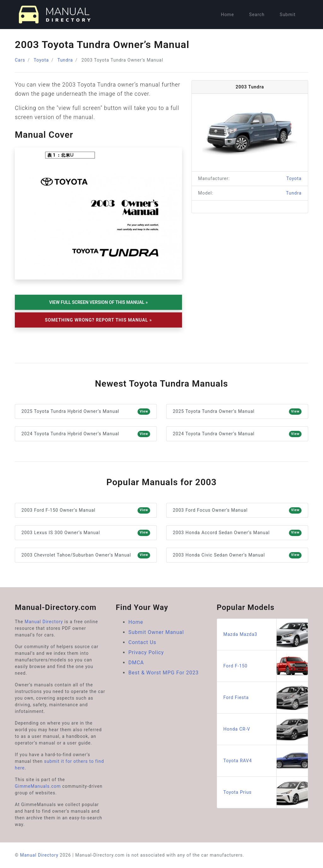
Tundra (65, 60)
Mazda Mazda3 (266, 634)
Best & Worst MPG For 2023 (164, 673)
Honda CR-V (266, 729)
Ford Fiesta (266, 698)
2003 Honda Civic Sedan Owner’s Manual (237, 555)
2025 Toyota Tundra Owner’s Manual (237, 412)
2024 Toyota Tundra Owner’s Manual (237, 434)
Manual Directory (44, 622)
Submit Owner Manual (156, 632)
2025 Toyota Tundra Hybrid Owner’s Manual (86, 412)
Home (227, 15)
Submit (288, 15)
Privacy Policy (146, 652)
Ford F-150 (266, 666)
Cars (20, 60)
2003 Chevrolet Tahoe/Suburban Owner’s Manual (86, 555)
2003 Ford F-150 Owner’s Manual (86, 510)
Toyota (41, 60)
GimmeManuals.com (38, 786)
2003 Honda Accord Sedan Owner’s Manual (237, 533)
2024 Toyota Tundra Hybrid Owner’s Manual (86, 434)
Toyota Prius (266, 792)
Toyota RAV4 (266, 761)
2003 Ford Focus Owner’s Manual (237, 510)
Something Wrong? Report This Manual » (98, 320)
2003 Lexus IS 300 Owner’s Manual (86, 533)
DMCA (136, 663)
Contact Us (142, 642)
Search (257, 15)
